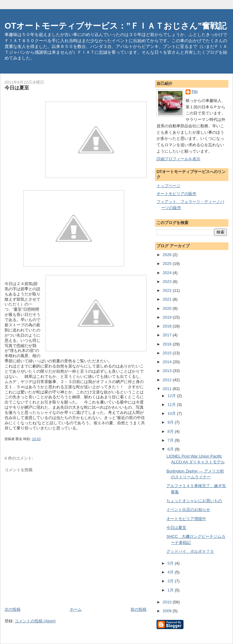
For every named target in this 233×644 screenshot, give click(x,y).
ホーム (76, 609)
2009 (168, 611)
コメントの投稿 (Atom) (35, 621)
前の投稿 (139, 609)
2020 (168, 308)
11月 (172, 405)
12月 (172, 396)
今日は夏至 (176, 528)
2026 (168, 255)
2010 (168, 602)
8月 (171, 431)
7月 (171, 440)
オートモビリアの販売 (176, 194)
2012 (168, 380)
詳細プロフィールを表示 (178, 159)
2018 (168, 326)
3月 (171, 581)
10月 (172, 413)
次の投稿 (13, 609)
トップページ (168, 186)
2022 (168, 290)
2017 (168, 335)
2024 (168, 273)
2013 (168, 371)
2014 (168, 362)
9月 (171, 422)
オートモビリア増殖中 (186, 519)
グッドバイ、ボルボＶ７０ (190, 551)
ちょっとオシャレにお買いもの (194, 501)
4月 (171, 572)
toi (195, 92)
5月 (171, 563)
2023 (168, 282)
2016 (168, 344)
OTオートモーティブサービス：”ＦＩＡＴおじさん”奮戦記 (116, 26)
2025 (168, 264)
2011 (168, 389)
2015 (168, 353)
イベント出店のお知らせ (188, 510)
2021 (168, 299)
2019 (168, 317)
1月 (171, 590)
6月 (171, 449)
